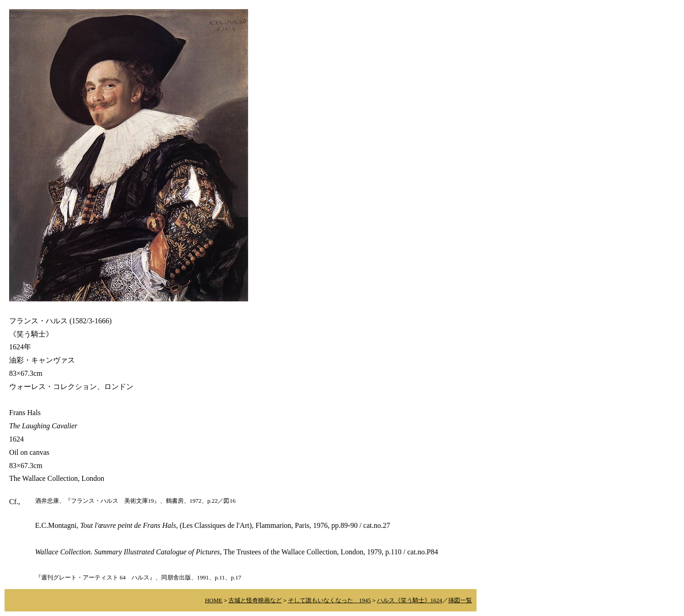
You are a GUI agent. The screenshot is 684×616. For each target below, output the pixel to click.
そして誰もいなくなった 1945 (329, 600)
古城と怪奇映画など (255, 600)
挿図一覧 (460, 600)
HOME (213, 600)
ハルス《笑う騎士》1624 (410, 600)
